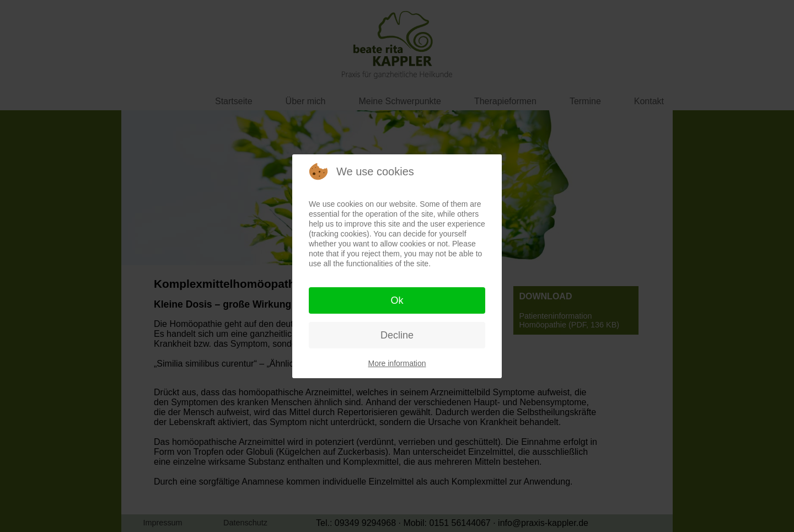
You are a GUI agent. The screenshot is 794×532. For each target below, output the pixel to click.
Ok (397, 300)
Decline (397, 335)
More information (397, 363)
